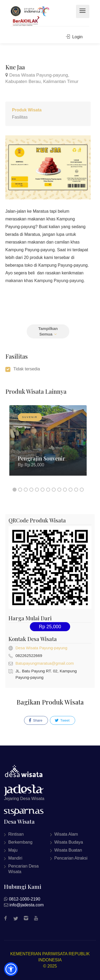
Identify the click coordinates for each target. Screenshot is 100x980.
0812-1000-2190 (24, 899)
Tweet (62, 721)
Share (35, 721)
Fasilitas (20, 117)
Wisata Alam (66, 834)
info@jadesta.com (26, 905)
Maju (13, 850)
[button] (11, 969)
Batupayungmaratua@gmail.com (45, 663)
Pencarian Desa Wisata (23, 869)
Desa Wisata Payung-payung (41, 648)
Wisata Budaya (69, 842)
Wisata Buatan (68, 850)
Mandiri (15, 858)
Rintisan (16, 834)
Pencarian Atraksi (71, 858)
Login (74, 37)
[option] (48, 444)
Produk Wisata (27, 110)
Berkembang (20, 842)
